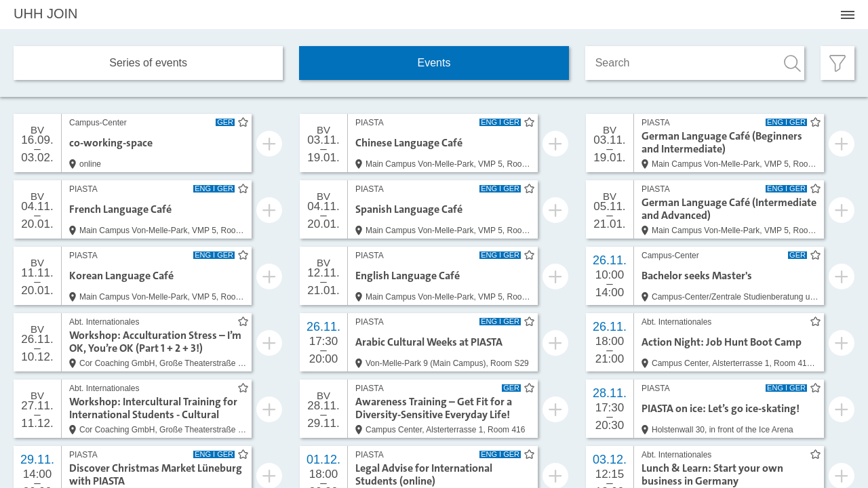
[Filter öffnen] (837, 63)
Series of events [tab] (148, 63)
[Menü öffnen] (848, 15)
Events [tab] (434, 63)
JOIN (45, 14)
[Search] (695, 63)
